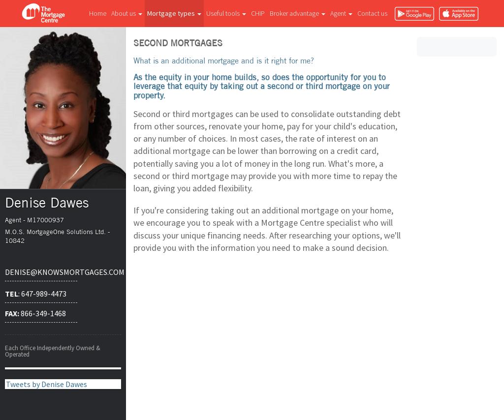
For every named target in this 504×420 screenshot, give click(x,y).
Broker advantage (298, 13)
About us (127, 13)
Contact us (372, 13)
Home (98, 13)
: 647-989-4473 (36, 294)
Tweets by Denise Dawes (47, 384)
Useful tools (226, 13)
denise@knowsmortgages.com (41, 272)
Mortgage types (174, 13)
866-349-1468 (35, 313)
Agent (341, 13)
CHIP (258, 13)
